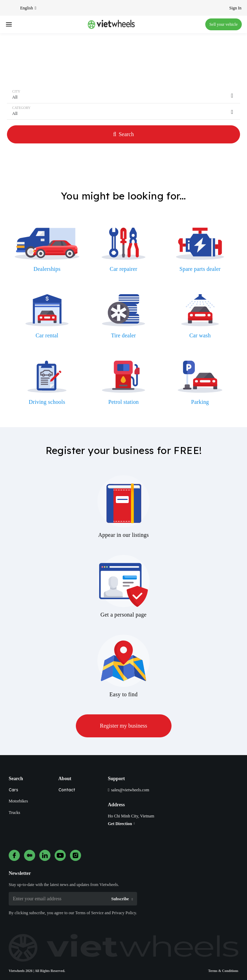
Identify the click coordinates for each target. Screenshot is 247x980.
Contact (67, 790)
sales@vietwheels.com (130, 790)
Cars (13, 790)
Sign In (235, 8)
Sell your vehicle (224, 24)
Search (123, 134)
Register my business (123, 726)
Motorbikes (18, 801)
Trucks (14, 813)
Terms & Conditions (223, 971)
